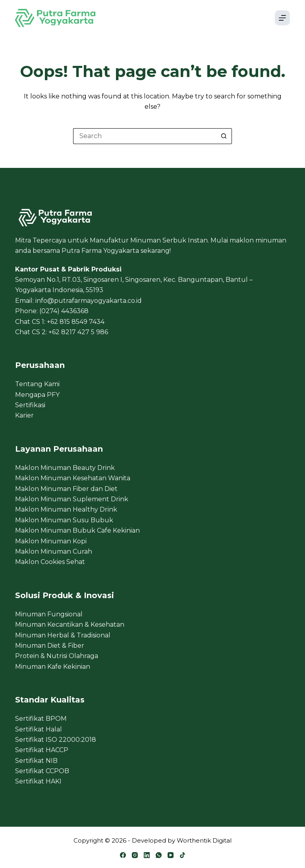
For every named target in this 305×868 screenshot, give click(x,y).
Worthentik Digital (204, 840)
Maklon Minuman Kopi (51, 541)
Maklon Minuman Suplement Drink (72, 499)
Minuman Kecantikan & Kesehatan (70, 625)
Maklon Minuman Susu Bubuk (64, 520)
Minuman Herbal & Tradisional (63, 635)
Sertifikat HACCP (42, 750)
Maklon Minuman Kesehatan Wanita (73, 478)
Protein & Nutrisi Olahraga (57, 656)
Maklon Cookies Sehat (50, 562)
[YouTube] (171, 855)
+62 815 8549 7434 (76, 322)
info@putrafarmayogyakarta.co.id (89, 301)
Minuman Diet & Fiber (50, 646)
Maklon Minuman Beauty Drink (65, 468)
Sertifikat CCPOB (42, 771)
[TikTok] (182, 855)
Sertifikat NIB (36, 761)
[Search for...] (145, 136)
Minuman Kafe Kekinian (53, 667)
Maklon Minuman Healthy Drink (66, 509)
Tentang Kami (37, 384)
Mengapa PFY (37, 395)
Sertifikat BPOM (41, 719)
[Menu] (282, 18)
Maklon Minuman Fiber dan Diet (66, 489)
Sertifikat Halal (39, 729)
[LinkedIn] (147, 855)
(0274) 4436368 (64, 311)
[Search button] (224, 136)
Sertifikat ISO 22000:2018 (56, 740)
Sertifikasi (30, 405)
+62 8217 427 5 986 (78, 332)
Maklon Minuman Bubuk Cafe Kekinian (77, 530)
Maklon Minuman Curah (54, 551)
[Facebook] (123, 855)
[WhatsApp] (159, 855)
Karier (24, 415)
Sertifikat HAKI (38, 781)
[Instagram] (135, 855)
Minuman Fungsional (49, 614)
